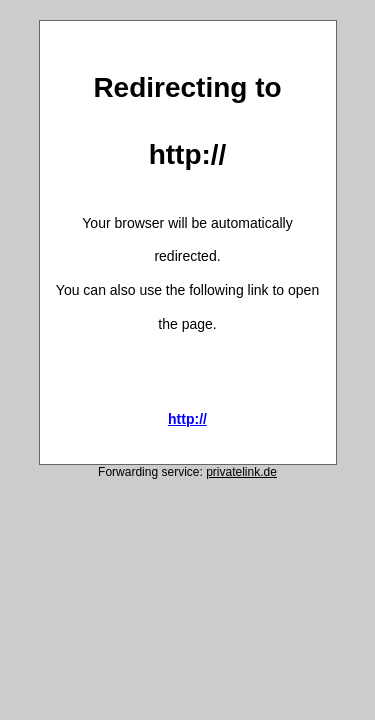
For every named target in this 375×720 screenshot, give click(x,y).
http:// (187, 419)
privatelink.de (241, 472)
